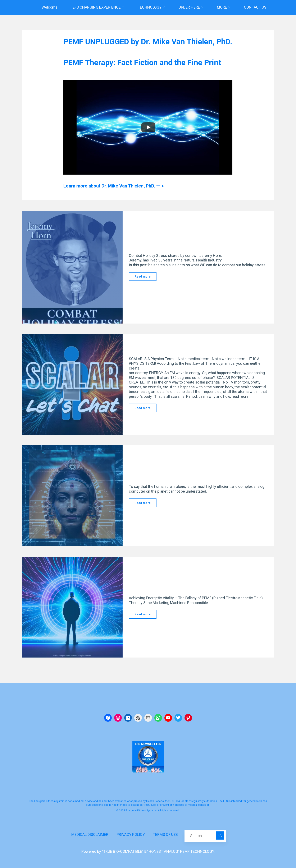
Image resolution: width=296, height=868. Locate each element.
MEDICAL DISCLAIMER (90, 834)
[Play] (148, 127)
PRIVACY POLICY (131, 834)
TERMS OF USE (165, 834)
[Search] (220, 836)
